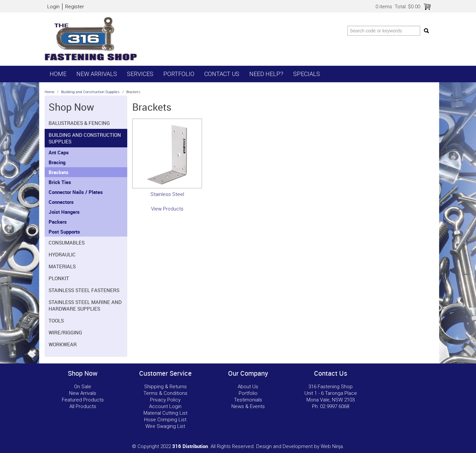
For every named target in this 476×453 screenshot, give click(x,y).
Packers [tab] (58, 222)
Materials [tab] (62, 266)
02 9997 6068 (335, 406)
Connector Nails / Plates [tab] (76, 192)
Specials (307, 74)
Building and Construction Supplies (90, 92)
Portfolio (179, 74)
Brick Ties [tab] (60, 182)
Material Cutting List (165, 413)
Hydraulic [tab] (62, 254)
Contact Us (222, 74)
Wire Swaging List (165, 426)
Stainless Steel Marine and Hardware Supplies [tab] (85, 305)
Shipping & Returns (165, 387)
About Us (248, 387)
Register (75, 7)
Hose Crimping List (165, 420)
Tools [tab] (56, 321)
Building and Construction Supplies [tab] (85, 138)
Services (140, 74)
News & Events (248, 406)
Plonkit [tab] (59, 278)
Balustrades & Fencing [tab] (79, 123)
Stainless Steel (167, 194)
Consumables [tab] (67, 243)
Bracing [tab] (57, 162)
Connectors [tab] (61, 202)
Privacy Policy (165, 400)
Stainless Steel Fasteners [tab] (84, 290)
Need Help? (266, 74)
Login (53, 7)
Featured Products (83, 400)
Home (58, 74)
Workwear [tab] (63, 344)
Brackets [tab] (59, 172)
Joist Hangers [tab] (64, 212)
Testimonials (248, 400)
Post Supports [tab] (64, 232)
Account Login (165, 406)
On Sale (83, 387)
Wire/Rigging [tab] (65, 332)
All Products (83, 406)
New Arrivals (97, 74)
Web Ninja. (332, 446)
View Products (167, 209)
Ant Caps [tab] (59, 152)
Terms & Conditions (165, 393)
